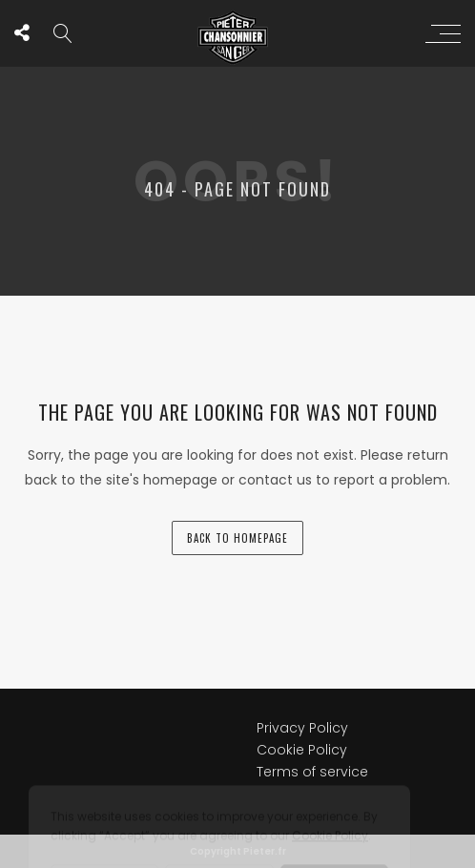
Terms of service (312, 705)
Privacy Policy (302, 661)
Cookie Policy (302, 683)
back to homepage (237, 538)
